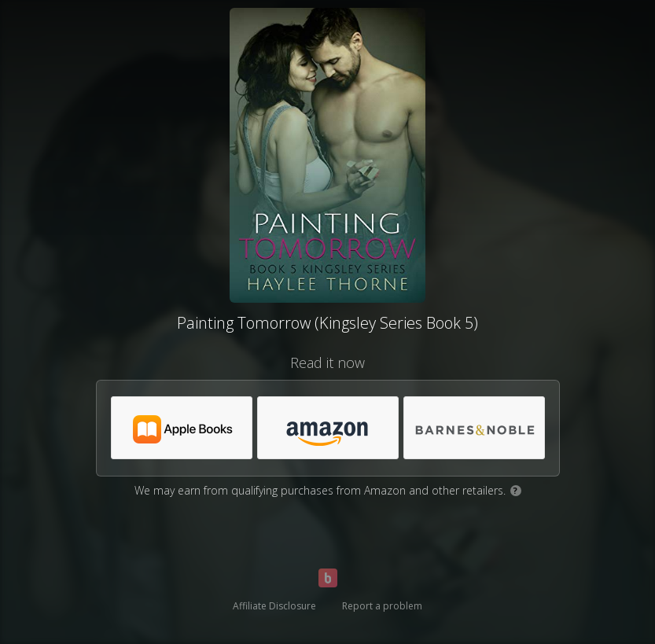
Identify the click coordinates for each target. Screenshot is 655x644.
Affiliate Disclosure (274, 606)
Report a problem (382, 606)
